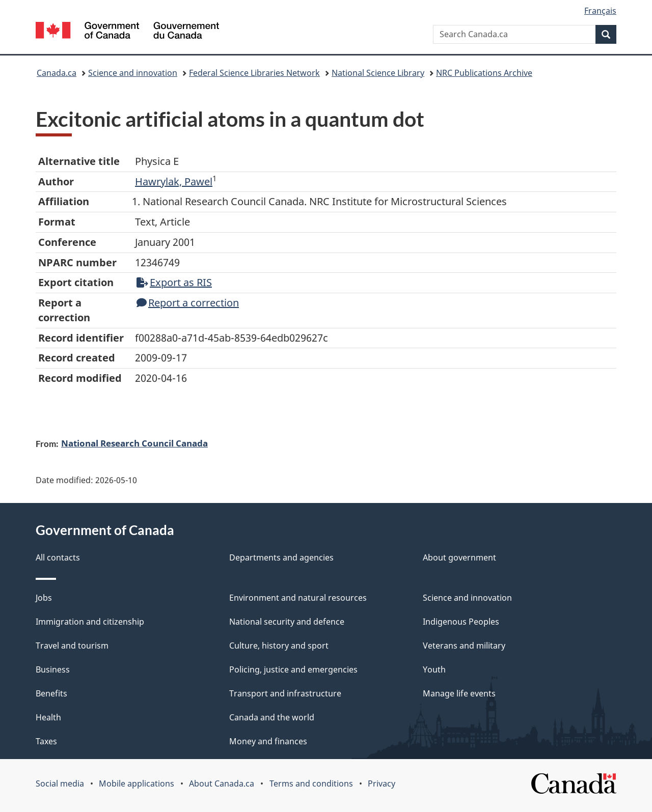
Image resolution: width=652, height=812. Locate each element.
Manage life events (459, 693)
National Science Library (378, 73)
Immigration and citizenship (90, 622)
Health (48, 717)
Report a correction (188, 303)
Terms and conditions (311, 783)
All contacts (58, 557)
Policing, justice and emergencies (293, 669)
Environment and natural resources (298, 598)
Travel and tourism (72, 646)
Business (53, 669)
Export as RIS (174, 282)
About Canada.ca (222, 783)
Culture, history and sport (279, 646)
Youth (434, 669)
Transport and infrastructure (285, 693)
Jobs (44, 598)
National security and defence (287, 622)
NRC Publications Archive (484, 73)
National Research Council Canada (134, 443)
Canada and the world (272, 717)
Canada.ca (57, 73)
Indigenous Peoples (461, 622)
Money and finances (268, 741)
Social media (60, 783)
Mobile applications (137, 783)
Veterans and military (464, 646)
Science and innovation (133, 73)
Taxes (46, 741)
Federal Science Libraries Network (254, 73)
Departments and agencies (281, 557)
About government (459, 557)
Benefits (51, 693)
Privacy (382, 783)
